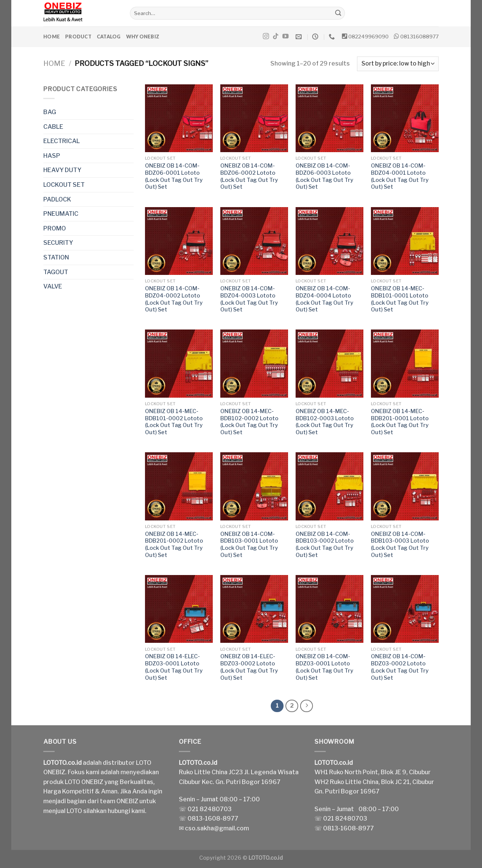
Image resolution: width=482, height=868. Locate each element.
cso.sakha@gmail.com (217, 828)
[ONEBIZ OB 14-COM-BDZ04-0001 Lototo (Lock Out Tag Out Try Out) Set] (405, 118)
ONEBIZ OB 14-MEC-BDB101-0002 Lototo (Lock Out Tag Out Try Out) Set (174, 422)
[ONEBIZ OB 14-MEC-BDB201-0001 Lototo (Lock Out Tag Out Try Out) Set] (405, 363)
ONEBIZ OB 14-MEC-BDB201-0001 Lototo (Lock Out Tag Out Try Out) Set (400, 422)
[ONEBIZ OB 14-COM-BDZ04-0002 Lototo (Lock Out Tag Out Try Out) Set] (179, 241)
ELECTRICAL (62, 141)
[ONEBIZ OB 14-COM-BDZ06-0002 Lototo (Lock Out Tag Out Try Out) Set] (254, 118)
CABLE (53, 127)
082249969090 (368, 37)
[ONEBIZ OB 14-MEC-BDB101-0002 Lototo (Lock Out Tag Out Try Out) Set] (179, 363)
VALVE (53, 286)
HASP (52, 156)
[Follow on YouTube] (285, 37)
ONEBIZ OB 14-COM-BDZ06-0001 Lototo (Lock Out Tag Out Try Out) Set (174, 176)
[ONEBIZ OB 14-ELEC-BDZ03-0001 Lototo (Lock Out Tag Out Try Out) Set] (179, 609)
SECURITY (58, 243)
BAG (50, 112)
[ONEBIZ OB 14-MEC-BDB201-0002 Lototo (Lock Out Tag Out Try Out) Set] (179, 486)
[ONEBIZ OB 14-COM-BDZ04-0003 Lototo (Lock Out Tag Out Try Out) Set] (254, 241)
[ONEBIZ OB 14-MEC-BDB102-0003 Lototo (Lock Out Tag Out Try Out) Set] (329, 363)
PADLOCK (57, 199)
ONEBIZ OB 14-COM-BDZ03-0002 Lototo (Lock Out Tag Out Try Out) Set (400, 667)
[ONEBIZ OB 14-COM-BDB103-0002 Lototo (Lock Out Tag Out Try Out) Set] (329, 486)
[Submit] (338, 13)
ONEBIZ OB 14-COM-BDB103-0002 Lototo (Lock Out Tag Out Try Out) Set (325, 545)
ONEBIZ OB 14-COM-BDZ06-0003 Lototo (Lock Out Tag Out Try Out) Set (324, 176)
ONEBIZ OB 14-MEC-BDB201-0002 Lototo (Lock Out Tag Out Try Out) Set (174, 545)
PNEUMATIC (61, 214)
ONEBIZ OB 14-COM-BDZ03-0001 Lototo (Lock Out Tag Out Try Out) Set (324, 667)
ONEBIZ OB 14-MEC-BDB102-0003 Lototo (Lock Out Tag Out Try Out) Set (325, 422)
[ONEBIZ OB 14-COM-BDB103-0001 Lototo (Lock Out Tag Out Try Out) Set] (254, 486)
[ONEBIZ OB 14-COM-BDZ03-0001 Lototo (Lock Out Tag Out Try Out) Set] (329, 609)
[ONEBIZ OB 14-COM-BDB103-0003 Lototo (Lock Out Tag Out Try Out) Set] (405, 486)
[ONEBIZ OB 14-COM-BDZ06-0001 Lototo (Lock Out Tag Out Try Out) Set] (179, 118)
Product (78, 37)
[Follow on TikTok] (276, 37)
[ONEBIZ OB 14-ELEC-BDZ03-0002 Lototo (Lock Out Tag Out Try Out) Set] (254, 609)
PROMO (55, 228)
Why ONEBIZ (143, 37)
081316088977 (419, 37)
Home (52, 37)
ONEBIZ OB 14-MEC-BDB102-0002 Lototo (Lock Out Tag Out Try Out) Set (249, 422)
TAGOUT (56, 272)
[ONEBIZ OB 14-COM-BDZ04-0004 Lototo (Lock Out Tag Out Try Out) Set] (329, 241)
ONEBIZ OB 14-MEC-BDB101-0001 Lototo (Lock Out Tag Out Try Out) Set (400, 299)
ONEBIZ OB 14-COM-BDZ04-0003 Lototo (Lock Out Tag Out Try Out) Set (249, 299)
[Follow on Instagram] (266, 37)
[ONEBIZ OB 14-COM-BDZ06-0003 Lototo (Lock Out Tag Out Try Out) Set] (329, 118)
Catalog (109, 37)
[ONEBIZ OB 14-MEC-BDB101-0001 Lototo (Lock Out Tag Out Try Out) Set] (405, 241)
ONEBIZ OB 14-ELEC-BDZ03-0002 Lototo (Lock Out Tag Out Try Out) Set (249, 667)
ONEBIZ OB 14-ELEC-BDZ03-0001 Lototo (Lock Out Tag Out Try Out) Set (174, 667)
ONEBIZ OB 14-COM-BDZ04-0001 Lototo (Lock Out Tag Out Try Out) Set (400, 176)
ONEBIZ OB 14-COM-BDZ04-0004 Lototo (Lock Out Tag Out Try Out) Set (324, 299)
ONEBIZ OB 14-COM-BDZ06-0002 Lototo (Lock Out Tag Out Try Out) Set (249, 176)
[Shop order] (398, 64)
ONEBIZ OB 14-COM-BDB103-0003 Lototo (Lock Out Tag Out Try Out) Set (400, 545)
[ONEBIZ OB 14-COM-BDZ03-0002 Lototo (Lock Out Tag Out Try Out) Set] (405, 609)
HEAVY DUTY (62, 170)
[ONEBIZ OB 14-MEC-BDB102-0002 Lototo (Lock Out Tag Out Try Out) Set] (254, 363)
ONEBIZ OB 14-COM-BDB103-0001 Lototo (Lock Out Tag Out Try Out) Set (249, 545)
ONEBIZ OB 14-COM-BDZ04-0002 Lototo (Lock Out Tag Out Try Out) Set (174, 299)
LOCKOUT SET (64, 185)
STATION (56, 257)
